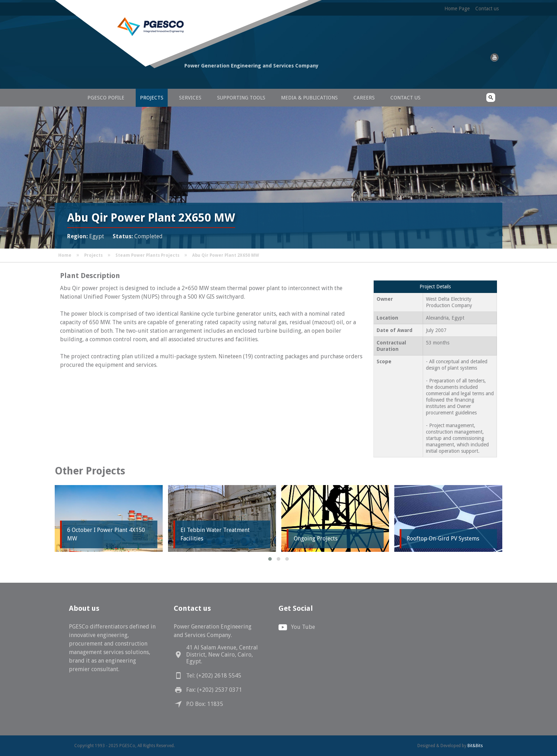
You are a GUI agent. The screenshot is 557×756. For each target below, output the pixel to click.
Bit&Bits (475, 746)
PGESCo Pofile (106, 98)
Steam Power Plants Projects (147, 255)
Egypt (97, 236)
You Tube (303, 627)
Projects (152, 98)
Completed (148, 236)
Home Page (457, 9)
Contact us (487, 9)
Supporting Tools (241, 98)
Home (65, 255)
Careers (364, 98)
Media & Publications (309, 98)
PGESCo (124, 79)
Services (190, 98)
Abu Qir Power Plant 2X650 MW (226, 255)
